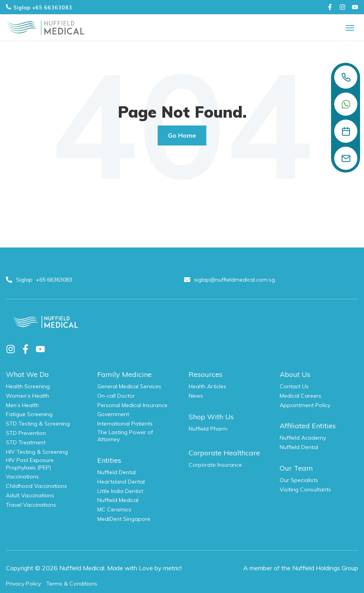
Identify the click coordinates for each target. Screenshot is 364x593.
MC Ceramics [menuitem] (114, 509)
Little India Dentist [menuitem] (120, 491)
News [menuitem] (196, 396)
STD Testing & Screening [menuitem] (38, 424)
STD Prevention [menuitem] (26, 433)
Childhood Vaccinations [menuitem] (36, 486)
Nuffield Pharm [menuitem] (208, 429)
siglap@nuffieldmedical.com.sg (230, 280)
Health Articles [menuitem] (207, 386)
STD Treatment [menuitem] (26, 442)
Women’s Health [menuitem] (27, 396)
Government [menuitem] (113, 414)
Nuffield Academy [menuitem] (303, 438)
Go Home (182, 135)
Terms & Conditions (72, 584)
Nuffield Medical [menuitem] (118, 500)
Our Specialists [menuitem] (299, 480)
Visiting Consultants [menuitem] (305, 489)
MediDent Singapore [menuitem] (124, 519)
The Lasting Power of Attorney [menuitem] (125, 436)
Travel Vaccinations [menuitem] (31, 505)
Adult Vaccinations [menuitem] (30, 495)
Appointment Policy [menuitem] (305, 405)
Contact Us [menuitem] (294, 386)
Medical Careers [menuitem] (300, 396)
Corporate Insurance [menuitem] (215, 465)
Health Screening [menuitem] (28, 386)
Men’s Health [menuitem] (22, 405)
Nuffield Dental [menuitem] (116, 472)
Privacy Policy (23, 584)
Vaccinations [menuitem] (22, 477)
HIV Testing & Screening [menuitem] (37, 452)
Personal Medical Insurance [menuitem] (132, 405)
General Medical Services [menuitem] (129, 386)
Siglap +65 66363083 (39, 7)
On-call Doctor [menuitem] (116, 396)
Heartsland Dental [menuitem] (121, 482)
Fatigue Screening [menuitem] (29, 414)
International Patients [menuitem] (125, 424)
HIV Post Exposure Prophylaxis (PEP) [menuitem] (30, 464)
